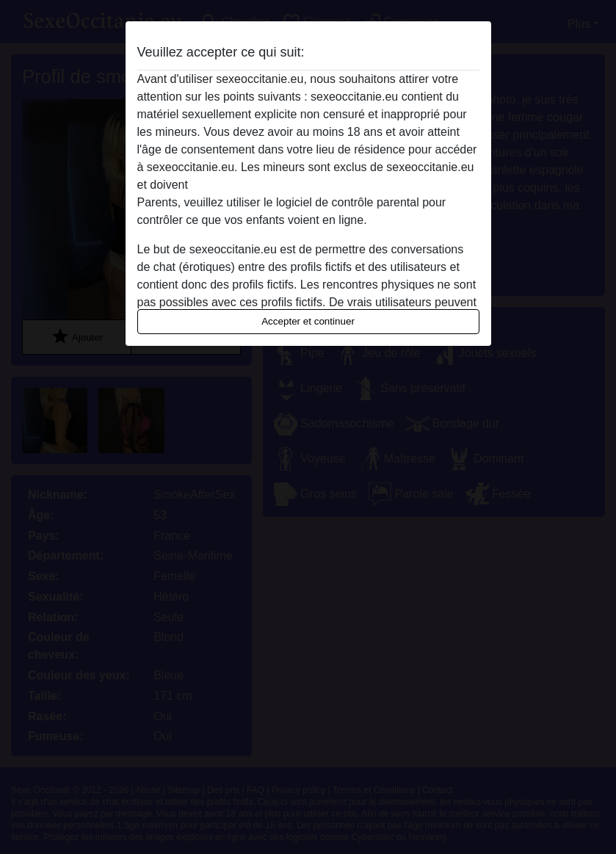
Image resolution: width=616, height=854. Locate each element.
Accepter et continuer (308, 321)
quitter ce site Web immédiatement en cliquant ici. (320, 185)
